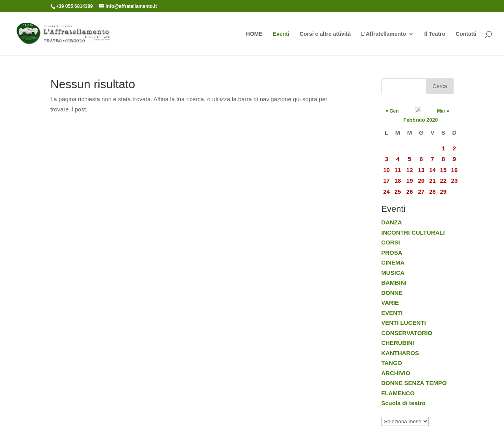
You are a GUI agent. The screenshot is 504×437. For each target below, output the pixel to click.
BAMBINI (394, 282)
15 (444, 170)
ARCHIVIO (396, 373)
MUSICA (393, 273)
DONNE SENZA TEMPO (414, 383)
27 (421, 192)
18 (398, 181)
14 (433, 170)
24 (386, 192)
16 (455, 170)
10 (386, 170)
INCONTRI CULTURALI (413, 232)
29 (444, 192)
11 (398, 170)
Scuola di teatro (403, 403)
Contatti (466, 34)
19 (410, 181)
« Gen (392, 111)
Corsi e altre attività (325, 34)
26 (410, 192)
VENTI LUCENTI (403, 323)
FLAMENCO (398, 393)
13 (421, 170)
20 (421, 181)
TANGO (392, 363)
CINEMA (393, 262)
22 (444, 181)
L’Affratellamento (384, 34)
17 (386, 181)
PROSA (392, 253)
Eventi (281, 34)
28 (433, 192)
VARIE (390, 303)
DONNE (392, 293)
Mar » (443, 111)
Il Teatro (435, 34)
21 (433, 181)
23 (455, 181)
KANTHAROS (400, 353)
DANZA (392, 222)
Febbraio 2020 (420, 120)
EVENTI (392, 313)
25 (398, 192)
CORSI (391, 242)
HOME (254, 34)
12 (410, 170)
